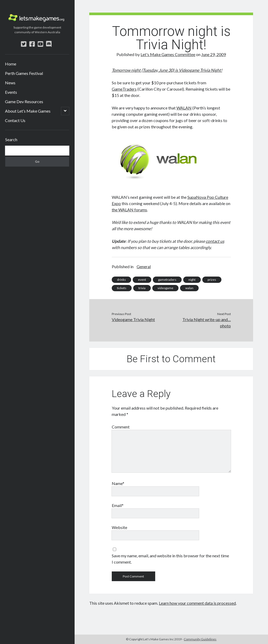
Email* (118, 505)
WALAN (184, 108)
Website (119, 527)
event (142, 280)
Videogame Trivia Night (200, 70)
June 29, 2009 (214, 54)
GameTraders (124, 89)
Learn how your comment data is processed (197, 603)
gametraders (167, 280)
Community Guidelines (200, 639)
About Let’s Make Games (28, 111)
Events (11, 92)
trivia (142, 288)
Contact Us (15, 120)
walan (189, 288)
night (192, 280)
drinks (121, 280)
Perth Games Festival (24, 73)
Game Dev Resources (24, 101)
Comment (121, 427)
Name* (118, 483)
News (10, 83)
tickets (122, 288)
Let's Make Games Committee (168, 54)
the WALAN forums (129, 210)
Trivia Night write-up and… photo (207, 323)
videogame (165, 288)
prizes (212, 280)
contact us (215, 241)
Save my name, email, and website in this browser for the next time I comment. (170, 559)
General (144, 266)
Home (11, 64)
